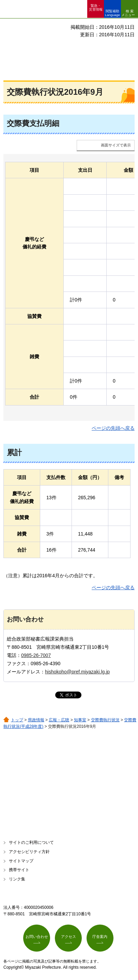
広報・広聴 (59, 720)
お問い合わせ (37, 937)
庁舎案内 (100, 937)
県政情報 (36, 720)
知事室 (80, 720)
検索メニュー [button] (128, 13)
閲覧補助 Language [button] (112, 13)
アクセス (68, 937)
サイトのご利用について (31, 842)
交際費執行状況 (105, 720)
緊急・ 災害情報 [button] (96, 8)
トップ (17, 720)
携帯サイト (19, 870)
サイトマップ (21, 861)
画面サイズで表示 (116, 145)
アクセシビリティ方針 (29, 852)
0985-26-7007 (36, 655)
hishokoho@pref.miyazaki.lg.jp (77, 672)
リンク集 (17, 879)
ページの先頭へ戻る (113, 428)
